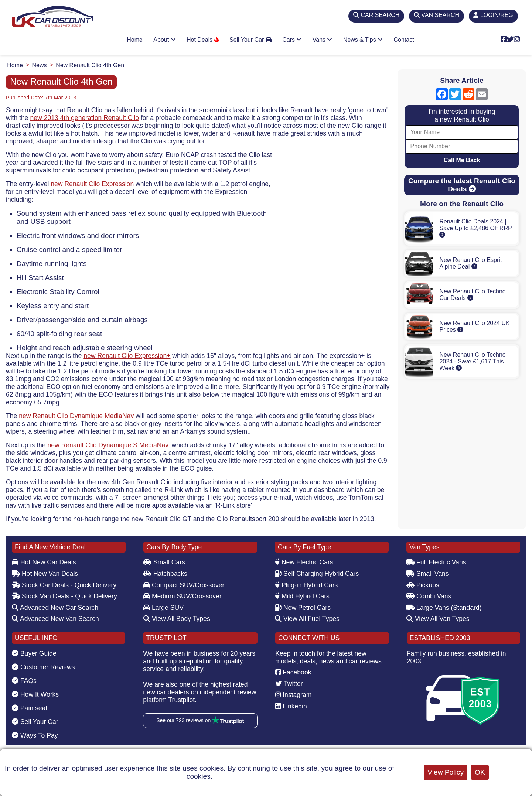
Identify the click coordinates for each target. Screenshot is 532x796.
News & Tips (363, 40)
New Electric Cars (304, 562)
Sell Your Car (250, 40)
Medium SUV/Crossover (183, 596)
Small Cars (164, 562)
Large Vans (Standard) (444, 608)
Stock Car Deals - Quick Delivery (64, 585)
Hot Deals (203, 40)
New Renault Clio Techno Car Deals (472, 295)
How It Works (35, 694)
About (164, 40)
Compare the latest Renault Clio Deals (462, 185)
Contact (404, 40)
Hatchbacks (165, 574)
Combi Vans (429, 596)
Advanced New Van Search (55, 619)
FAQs (24, 681)
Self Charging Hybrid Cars (317, 574)
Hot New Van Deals (45, 574)
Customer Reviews (43, 667)
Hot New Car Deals (44, 562)
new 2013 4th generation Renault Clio (85, 118)
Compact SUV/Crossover (184, 585)
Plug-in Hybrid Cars (306, 585)
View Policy (446, 772)
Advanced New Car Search (55, 608)
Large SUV (163, 608)
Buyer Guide (34, 653)
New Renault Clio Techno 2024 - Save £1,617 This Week (472, 361)
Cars (292, 40)
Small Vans (428, 574)
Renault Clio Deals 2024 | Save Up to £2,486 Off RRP (475, 228)
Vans (323, 40)
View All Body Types (177, 619)
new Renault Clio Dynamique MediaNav (76, 416)
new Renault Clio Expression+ (127, 356)
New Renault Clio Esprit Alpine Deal (470, 263)
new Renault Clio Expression (92, 184)
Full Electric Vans (436, 562)
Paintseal (29, 708)
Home (135, 40)
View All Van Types (438, 619)
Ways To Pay (35, 735)
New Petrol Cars (303, 608)
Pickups (423, 585)
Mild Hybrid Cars (302, 596)
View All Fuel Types (307, 619)
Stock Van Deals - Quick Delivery (64, 596)
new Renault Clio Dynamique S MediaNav (108, 445)
